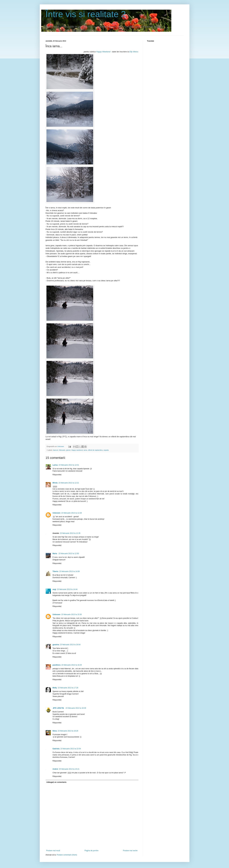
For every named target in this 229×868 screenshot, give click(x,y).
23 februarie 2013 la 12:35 (70, 533)
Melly (55, 688)
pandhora (57, 665)
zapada (106, 450)
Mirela (55, 483)
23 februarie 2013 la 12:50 (69, 554)
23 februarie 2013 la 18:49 (76, 708)
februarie (62, 450)
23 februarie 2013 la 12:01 (69, 465)
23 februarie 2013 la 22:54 (71, 749)
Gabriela (56, 749)
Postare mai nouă (53, 851)
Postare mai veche (130, 851)
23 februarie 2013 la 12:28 (72, 513)
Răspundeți (57, 475)
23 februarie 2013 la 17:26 (68, 688)
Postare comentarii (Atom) (67, 855)
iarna (85, 450)
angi (54, 589)
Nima (55, 731)
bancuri (56, 450)
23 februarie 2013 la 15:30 (72, 615)
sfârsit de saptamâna (95, 450)
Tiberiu (55, 571)
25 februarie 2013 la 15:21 (69, 769)
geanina (56, 645)
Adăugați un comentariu (56, 782)
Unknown (57, 513)
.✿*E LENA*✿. (59, 708)
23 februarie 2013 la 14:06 (69, 571)
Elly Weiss (134, 52)
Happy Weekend (103, 52)
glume (68, 450)
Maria (55, 554)
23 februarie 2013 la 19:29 (68, 731)
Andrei (55, 769)
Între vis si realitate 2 (86, 14)
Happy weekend (77, 450)
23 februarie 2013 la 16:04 (70, 645)
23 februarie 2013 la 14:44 (67, 589)
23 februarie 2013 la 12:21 (69, 483)
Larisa (55, 465)
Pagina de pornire (91, 851)
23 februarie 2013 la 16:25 (72, 665)
